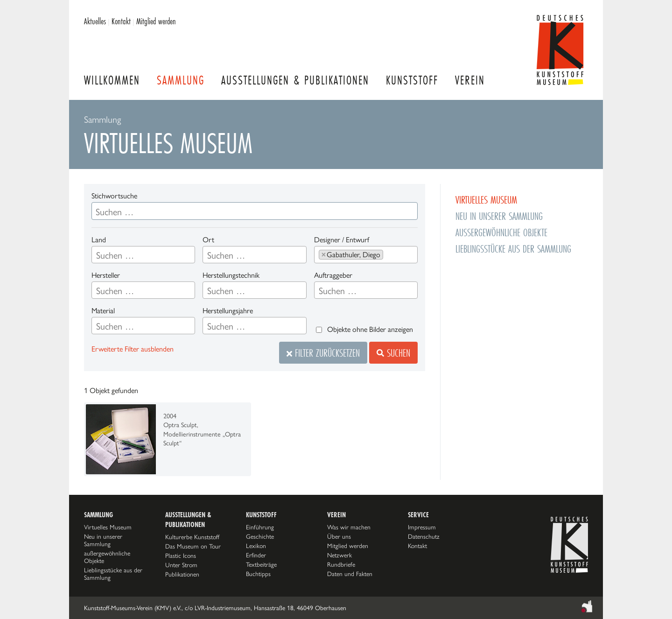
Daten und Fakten (350, 574)
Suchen (393, 353)
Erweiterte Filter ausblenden (133, 349)
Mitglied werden (156, 21)
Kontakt (121, 21)
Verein (470, 80)
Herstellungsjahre (228, 311)
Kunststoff (412, 80)
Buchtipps (258, 574)
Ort (208, 240)
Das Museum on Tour (193, 546)
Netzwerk (339, 555)
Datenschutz (424, 536)
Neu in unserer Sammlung (499, 216)
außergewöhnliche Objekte (501, 232)
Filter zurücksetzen (323, 353)
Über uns (339, 536)
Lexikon (256, 546)
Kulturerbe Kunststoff (192, 537)
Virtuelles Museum (486, 200)
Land (99, 240)
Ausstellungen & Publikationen (295, 80)
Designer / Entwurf (342, 240)
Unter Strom (181, 565)
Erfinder (256, 555)
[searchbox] (143, 255)
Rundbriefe (341, 564)
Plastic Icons (181, 556)
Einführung (260, 527)
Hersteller (106, 275)
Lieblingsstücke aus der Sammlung (513, 249)
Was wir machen (349, 527)
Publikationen (182, 574)
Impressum (422, 527)
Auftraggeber (333, 275)
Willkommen (112, 80)
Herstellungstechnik (231, 275)
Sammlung (181, 80)
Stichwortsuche (114, 196)
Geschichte (260, 536)
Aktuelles (95, 21)
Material (103, 311)
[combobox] (143, 255)
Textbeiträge (261, 564)
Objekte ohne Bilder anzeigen (370, 329)
